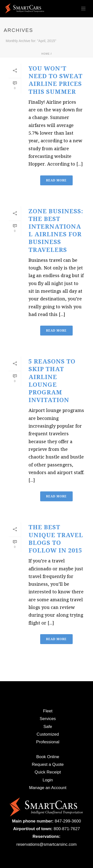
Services (48, 719)
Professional (48, 742)
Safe (48, 727)
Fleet (48, 711)
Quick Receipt (48, 772)
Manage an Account (48, 788)
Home (46, 54)
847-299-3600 (68, 821)
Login (48, 780)
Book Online (48, 757)
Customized (48, 734)
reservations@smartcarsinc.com (46, 844)
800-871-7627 (67, 829)
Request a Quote (48, 764)
